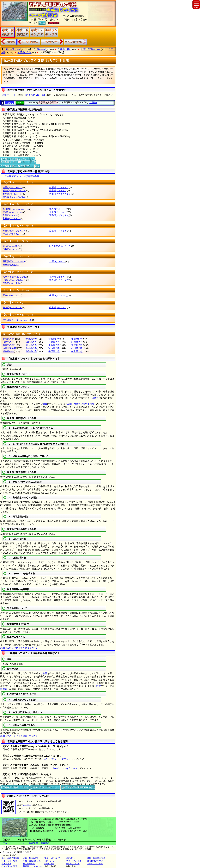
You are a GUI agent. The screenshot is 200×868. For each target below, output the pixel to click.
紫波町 (58, 231)
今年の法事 (49, 864)
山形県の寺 (8, 342)
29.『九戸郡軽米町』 (30, 42)
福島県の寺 (31, 342)
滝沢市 (12, 246)
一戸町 (59, 187)
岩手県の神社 (65, 49)
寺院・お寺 (49, 861)
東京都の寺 (77, 345)
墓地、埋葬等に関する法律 (81, 404)
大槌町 (60, 194)
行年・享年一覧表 (9, 861)
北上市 (58, 212)
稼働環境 (33, 843)
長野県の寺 (54, 351)
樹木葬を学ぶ (29, 864)
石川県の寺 (77, 348)
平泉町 (14, 280)
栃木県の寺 (77, 342)
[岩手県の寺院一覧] (35, 95)
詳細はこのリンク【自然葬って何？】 (19, 736)
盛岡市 (58, 295)
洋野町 (59, 280)
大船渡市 (14, 197)
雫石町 (14, 231)
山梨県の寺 (31, 351)
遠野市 (11, 249)
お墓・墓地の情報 (31, 858)
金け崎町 (16, 209)
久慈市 (10, 215)
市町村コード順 (20, 176)
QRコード (27, 805)
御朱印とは (71, 858)
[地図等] (93, 103)
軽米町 (12, 212)
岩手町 (58, 191)
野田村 (11, 265)
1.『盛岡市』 (10, 42)
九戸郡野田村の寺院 (50, 52)
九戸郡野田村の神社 (91, 49)
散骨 (45, 404)
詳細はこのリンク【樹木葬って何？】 (19, 648)
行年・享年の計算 (9, 866)
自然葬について (73, 864)
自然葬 (95, 398)
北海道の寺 (8, 339)
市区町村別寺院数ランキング (15, 159)
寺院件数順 (34, 176)
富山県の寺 (54, 348)
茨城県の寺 (54, 342)
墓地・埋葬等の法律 (96, 858)
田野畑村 (60, 246)
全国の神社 (40, 49)
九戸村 (12, 219)
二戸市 (57, 261)
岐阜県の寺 (77, 351)
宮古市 (11, 295)
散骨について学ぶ (95, 861)
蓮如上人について (52, 858)
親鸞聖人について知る (33, 866)
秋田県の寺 (77, 339)
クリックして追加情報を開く (17, 852)
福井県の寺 (8, 351)
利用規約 (45, 843)
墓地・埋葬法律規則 (10, 858)
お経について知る (95, 864)
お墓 (45, 673)
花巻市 (58, 277)
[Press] (20, 103)
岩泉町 (14, 191)
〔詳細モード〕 (8, 95)
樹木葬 (4, 689)
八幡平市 (15, 277)
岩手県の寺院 (24, 52)
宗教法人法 (6, 864)
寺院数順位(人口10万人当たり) (15, 162)
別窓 (33, 159)
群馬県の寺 (8, 345)
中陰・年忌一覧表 (74, 861)
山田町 (58, 308)
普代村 (12, 283)
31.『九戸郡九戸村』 (51, 42)
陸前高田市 (17, 320)
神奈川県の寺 (9, 348)
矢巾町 (12, 308)
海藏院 (9, 103)
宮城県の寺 (54, 339)
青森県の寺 (31, 339)
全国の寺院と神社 (12, 49)
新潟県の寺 (31, 348)
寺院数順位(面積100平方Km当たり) (17, 166)
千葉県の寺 (54, 345)
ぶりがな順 (6, 176)
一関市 (12, 187)
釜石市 (58, 209)
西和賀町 (14, 261)
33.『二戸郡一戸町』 (74, 42)
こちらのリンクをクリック (57, 759)
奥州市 (12, 194)
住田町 (12, 234)
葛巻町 (59, 215)
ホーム (42, 23)
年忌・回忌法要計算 (32, 861)
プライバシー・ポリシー (14, 843)
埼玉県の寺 (31, 345)
